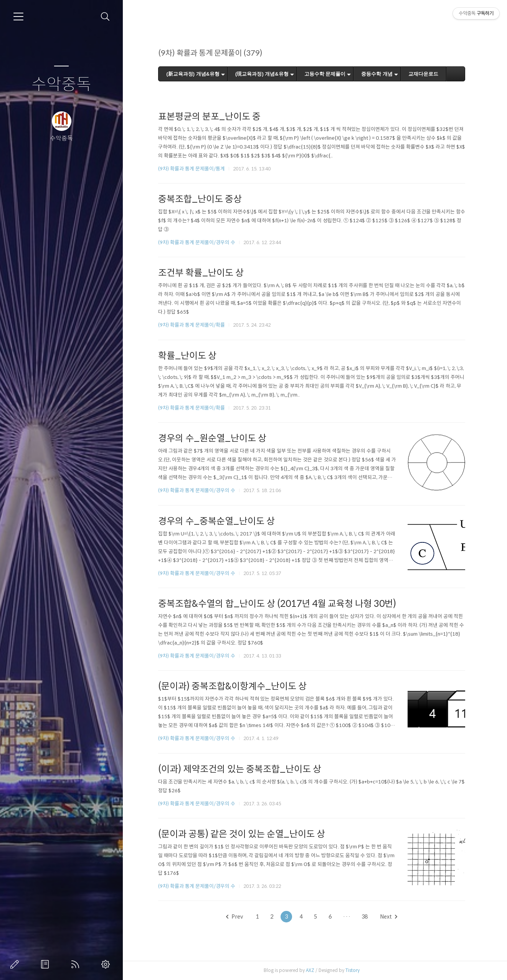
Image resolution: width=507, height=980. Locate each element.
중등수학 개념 (377, 74)
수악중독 (61, 85)
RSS (77, 964)
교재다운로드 (423, 74)
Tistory (353, 970)
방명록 (46, 964)
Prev (235, 917)
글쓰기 (16, 964)
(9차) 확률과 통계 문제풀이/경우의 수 (197, 242)
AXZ (310, 970)
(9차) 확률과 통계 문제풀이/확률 (192, 325)
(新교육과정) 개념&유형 (193, 74)
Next (389, 917)
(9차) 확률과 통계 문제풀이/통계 (192, 169)
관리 (107, 964)
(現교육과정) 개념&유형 (262, 74)
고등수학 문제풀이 (325, 74)
